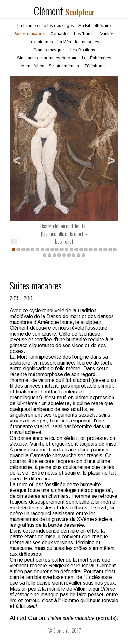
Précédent (19, 160)
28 (69, 255)
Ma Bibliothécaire (94, 26)
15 (81, 249)
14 (76, 249)
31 (83, 255)
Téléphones (96, 66)
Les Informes (41, 42)
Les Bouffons (83, 50)
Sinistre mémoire (64, 66)
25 (54, 255)
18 (96, 249)
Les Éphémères (97, 58)
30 (79, 255)
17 (91, 249)
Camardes (60, 34)
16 (86, 249)
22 (115, 249)
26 (59, 255)
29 (74, 255)
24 (49, 255)
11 (62, 249)
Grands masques (49, 50)
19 (100, 249)
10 (57, 249)
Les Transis (85, 34)
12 (67, 249)
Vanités (107, 34)
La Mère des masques (78, 42)
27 (64, 255)
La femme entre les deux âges (46, 26)
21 (110, 249)
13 (71, 249)
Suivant (109, 160)
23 (45, 255)
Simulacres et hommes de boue (47, 58)
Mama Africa (33, 66)
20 (105, 249)
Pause (15, 241)
